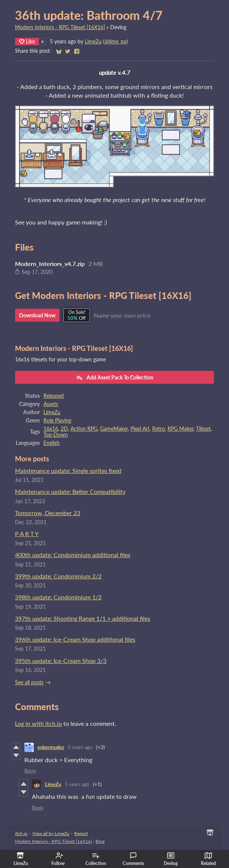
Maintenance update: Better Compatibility (70, 491)
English (52, 443)
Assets (51, 404)
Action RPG (84, 429)
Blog (100, 841)
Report (81, 833)
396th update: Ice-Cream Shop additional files (75, 639)
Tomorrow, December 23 (48, 513)
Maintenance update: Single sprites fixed (68, 470)
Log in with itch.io (38, 723)
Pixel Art (140, 429)
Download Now (37, 315)
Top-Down (56, 435)
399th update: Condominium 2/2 (58, 576)
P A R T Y (27, 534)
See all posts (29, 682)
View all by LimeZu (51, 833)
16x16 (51, 429)
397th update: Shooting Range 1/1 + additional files (83, 618)
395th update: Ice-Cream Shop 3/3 (61, 661)
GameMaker (114, 429)
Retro (159, 429)
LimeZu (93, 42)
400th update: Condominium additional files (73, 555)
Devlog (171, 859)
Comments (133, 859)
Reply (30, 771)
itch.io (21, 833)
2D (64, 429)
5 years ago (80, 747)
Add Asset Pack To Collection (115, 378)
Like (27, 41)
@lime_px (115, 42)
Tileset (203, 429)
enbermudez (51, 747)
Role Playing (57, 421)
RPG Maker (180, 429)
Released (54, 396)
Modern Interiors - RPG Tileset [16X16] (60, 27)
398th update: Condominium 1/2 (58, 597)
